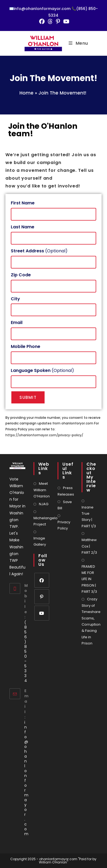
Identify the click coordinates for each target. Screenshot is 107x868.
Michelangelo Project (46, 521)
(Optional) (39, 251)
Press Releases (66, 491)
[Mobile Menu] (78, 43)
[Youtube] (42, 613)
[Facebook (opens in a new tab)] (42, 22)
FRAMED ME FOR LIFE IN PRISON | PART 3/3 (89, 579)
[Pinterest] (42, 597)
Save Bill (65, 505)
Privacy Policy (64, 525)
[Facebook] (42, 580)
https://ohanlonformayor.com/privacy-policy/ (44, 435)
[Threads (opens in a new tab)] (50, 22)
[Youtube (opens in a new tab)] (66, 22)
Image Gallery (40, 541)
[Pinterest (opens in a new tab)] (58, 22)
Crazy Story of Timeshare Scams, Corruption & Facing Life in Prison (91, 621)
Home (26, 93)
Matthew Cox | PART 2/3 (89, 546)
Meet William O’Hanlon (42, 490)
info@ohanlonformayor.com (26, 778)
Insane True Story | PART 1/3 (89, 517)
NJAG (44, 504)
